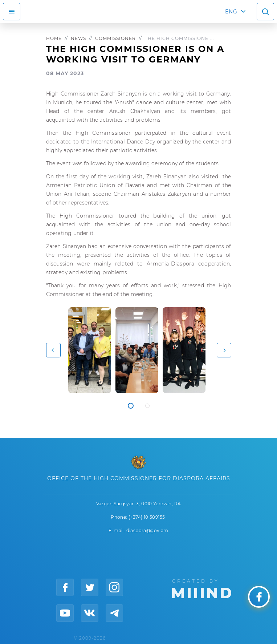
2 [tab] (147, 406)
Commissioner (115, 38)
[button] (53, 350)
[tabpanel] (90, 350)
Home (54, 38)
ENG (231, 12)
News (78, 38)
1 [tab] (131, 406)
